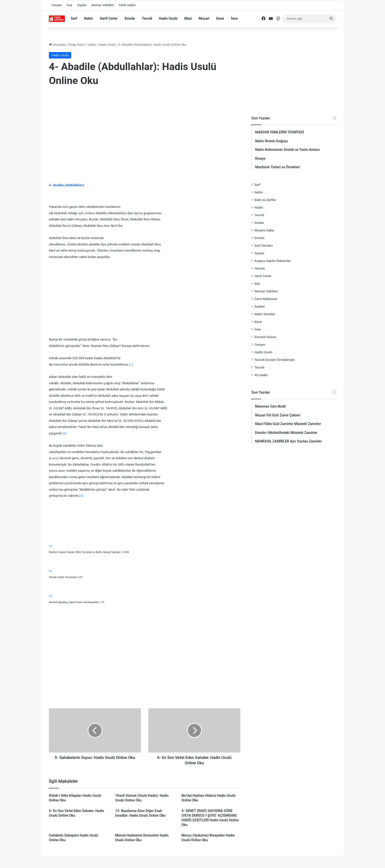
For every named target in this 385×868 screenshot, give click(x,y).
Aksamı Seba (264, 230)
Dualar (259, 223)
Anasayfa (57, 45)
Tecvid (147, 18)
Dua (69, 5)
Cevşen (56, 5)
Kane (220, 18)
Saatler (260, 306)
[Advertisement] (145, 131)
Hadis (92, 45)
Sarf (74, 18)
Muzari (204, 18)
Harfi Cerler (109, 18)
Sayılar (82, 5)
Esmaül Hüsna (265, 337)
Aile (257, 284)
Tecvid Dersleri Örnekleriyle (275, 360)
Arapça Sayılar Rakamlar (273, 261)
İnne (234, 18)
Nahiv (88, 18)
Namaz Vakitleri (103, 5)
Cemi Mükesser (266, 299)
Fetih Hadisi (127, 5)
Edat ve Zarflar (265, 200)
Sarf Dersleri (264, 245)
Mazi (188, 18)
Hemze (260, 268)
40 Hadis (261, 375)
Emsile (130, 18)
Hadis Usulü (168, 18)
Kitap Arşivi (77, 45)
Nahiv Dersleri (265, 314)
